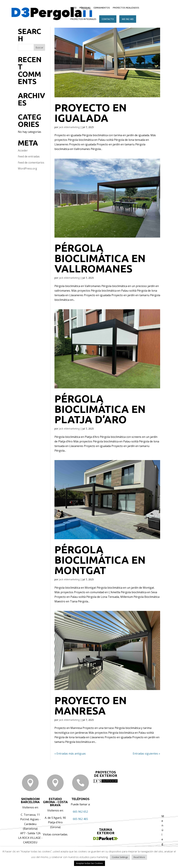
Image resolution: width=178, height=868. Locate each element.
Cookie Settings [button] (120, 857)
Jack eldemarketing (69, 127)
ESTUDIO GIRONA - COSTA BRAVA (55, 802)
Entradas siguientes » (146, 754)
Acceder (23, 150)
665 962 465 (128, 19)
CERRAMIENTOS (102, 8)
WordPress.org (27, 168)
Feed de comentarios (31, 163)
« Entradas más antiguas (70, 754)
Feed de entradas (29, 156)
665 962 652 (80, 812)
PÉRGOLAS (85, 8)
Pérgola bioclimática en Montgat (100, 560)
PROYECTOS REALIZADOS (126, 8)
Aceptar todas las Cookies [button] (90, 863)
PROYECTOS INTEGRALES (83, 19)
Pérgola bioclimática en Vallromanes (100, 258)
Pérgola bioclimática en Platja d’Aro (100, 409)
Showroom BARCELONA (30, 800)
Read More (139, 857)
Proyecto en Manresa (91, 705)
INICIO (74, 8)
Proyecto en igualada (91, 113)
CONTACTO (108, 19)
